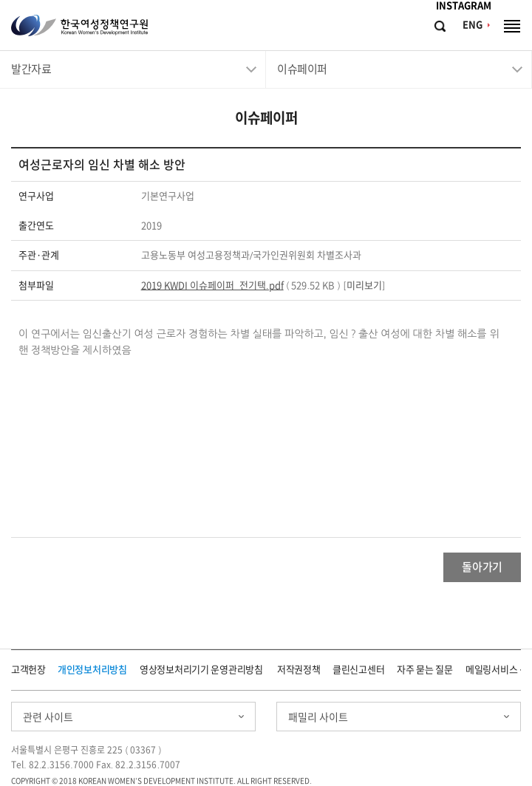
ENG (473, 25)
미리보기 (364, 286)
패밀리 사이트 (318, 717)
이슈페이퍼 (302, 69)
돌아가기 (482, 567)
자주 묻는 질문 (425, 670)
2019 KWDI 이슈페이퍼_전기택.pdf (212, 286)
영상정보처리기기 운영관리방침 (201, 670)
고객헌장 (28, 670)
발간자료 (31, 69)
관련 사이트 (48, 717)
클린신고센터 (358, 670)
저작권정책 (299, 670)
